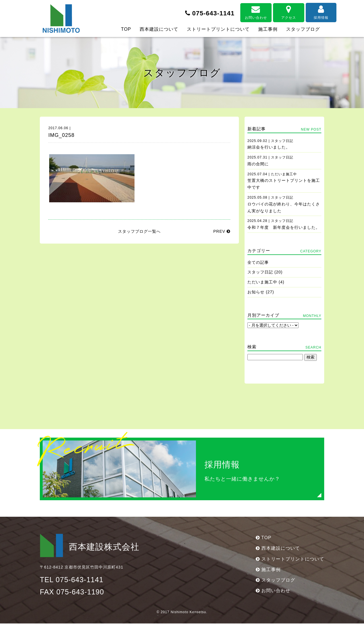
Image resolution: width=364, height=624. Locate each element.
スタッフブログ (303, 29)
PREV (222, 231)
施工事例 (268, 29)
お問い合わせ (243, 12)
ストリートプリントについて (218, 29)
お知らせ (256, 292)
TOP (126, 29)
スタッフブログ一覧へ (139, 231)
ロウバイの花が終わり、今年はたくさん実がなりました (284, 204)
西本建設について (159, 29)
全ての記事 (258, 262)
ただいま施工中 (262, 282)
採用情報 (309, 12)
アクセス (276, 12)
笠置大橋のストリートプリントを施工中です (284, 181)
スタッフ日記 (260, 272)
